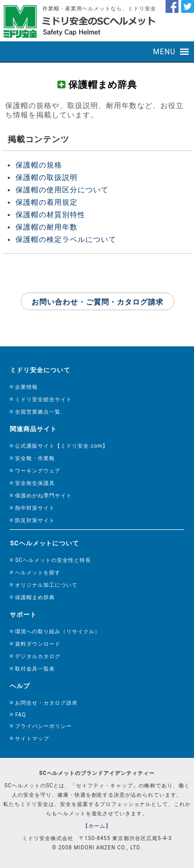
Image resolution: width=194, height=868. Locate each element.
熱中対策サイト (35, 508)
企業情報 (26, 387)
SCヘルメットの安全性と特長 (53, 560)
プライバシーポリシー (43, 726)
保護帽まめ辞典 (35, 597)
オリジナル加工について (46, 585)
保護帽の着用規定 (47, 202)
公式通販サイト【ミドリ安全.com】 (62, 446)
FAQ (20, 715)
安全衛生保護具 (35, 483)
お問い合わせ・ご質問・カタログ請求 (98, 302)
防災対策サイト (35, 520)
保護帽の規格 (39, 165)
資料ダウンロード (38, 644)
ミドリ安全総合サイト (43, 399)
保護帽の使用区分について (62, 190)
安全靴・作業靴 (35, 458)
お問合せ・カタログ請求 (46, 703)
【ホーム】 (97, 826)
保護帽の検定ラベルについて (66, 239)
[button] (164, 52)
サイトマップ (32, 738)
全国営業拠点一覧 (38, 412)
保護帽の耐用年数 (47, 227)
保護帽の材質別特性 (50, 215)
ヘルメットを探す (38, 573)
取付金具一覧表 (35, 669)
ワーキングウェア (38, 471)
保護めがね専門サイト (43, 496)
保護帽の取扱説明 (47, 177)
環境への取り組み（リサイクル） (58, 631)
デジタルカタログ (38, 656)
